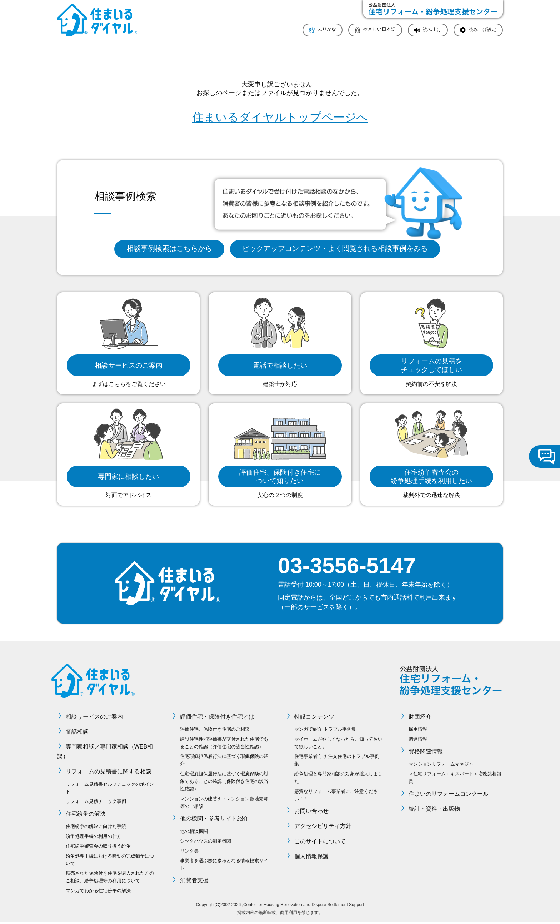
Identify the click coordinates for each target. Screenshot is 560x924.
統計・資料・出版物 (434, 810)
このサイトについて (320, 843)
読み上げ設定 (482, 30)
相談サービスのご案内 (94, 718)
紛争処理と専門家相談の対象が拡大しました (338, 779)
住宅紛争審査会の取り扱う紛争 (98, 847)
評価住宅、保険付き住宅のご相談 (215, 731)
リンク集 (189, 852)
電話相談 (77, 733)
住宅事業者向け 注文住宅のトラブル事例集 (337, 761)
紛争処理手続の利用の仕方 (94, 838)
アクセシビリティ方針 (323, 827)
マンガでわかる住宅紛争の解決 (98, 892)
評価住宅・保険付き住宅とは (217, 718)
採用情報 (418, 731)
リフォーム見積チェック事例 (96, 803)
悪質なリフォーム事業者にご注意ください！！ (336, 796)
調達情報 (418, 741)
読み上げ (432, 30)
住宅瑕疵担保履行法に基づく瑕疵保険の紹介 (224, 761)
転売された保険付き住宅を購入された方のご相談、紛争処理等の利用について (110, 878)
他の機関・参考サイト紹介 (214, 820)
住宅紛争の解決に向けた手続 (96, 828)
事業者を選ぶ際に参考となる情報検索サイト (224, 866)
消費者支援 (194, 882)
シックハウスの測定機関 (206, 842)
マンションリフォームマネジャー (443, 766)
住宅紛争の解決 (86, 815)
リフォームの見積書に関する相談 (109, 773)
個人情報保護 (311, 858)
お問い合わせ (311, 812)
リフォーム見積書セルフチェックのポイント (110, 789)
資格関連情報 (426, 753)
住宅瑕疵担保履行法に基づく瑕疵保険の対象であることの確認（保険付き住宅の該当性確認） (224, 783)
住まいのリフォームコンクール (449, 795)
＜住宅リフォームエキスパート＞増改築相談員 (455, 779)
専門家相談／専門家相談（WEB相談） (105, 753)
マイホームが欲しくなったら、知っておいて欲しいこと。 (338, 744)
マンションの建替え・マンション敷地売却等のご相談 (224, 804)
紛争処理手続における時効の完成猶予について (110, 861)
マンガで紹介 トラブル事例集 (325, 731)
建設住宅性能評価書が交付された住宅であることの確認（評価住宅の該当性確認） (224, 744)
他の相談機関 (194, 833)
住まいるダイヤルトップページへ (280, 117)
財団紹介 (420, 718)
